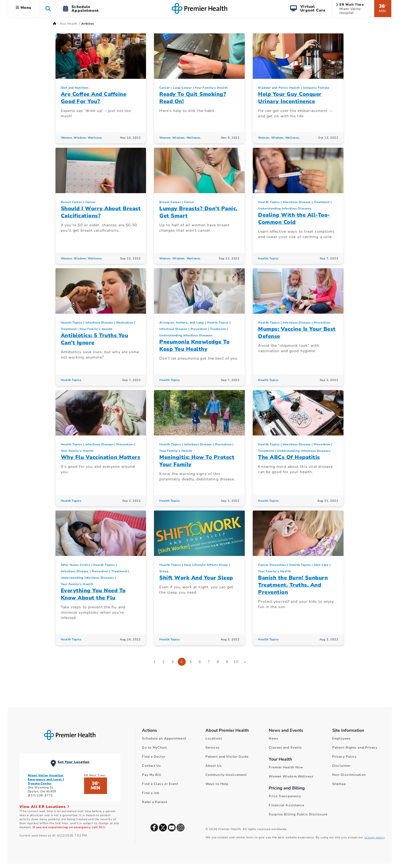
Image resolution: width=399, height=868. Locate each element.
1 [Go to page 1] (155, 662)
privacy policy (374, 837)
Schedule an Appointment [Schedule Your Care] (164, 738)
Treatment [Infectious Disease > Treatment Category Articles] (322, 202)
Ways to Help (217, 784)
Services (213, 748)
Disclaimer (341, 766)
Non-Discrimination (349, 775)
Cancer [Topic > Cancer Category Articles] (165, 88)
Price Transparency (285, 796)
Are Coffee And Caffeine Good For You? (94, 98)
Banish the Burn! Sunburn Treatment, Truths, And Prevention (293, 585)
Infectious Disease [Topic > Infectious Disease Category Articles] (297, 202)
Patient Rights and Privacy (355, 748)
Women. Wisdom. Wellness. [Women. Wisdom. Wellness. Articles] (82, 138)
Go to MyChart (154, 748)
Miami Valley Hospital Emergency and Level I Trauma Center (46, 779)
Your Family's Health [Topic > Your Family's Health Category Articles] (211, 88)
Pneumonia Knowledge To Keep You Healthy (194, 345)
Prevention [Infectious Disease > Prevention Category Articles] (199, 329)
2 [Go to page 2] (163, 662)
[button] (48, 8)
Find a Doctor (154, 757)
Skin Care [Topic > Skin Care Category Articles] (321, 565)
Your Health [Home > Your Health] (69, 24)
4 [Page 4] (182, 662)
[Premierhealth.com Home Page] (55, 24)
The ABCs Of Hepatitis (289, 457)
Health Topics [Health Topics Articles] (268, 258)
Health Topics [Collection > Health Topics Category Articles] (269, 202)
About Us (214, 766)
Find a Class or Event (160, 784)
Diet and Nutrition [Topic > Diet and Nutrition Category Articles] (75, 88)
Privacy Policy (344, 757)
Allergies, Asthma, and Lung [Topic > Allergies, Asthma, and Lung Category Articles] (182, 323)
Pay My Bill (152, 775)
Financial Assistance (287, 805)
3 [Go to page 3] (173, 662)
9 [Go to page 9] (227, 662)
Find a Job (151, 793)
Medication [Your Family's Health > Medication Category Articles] (125, 323)
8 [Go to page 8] (218, 662)
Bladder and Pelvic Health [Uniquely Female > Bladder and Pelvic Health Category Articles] (279, 88)
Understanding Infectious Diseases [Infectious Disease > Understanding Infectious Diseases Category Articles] (285, 209)
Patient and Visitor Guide (227, 757)
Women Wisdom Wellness (291, 776)
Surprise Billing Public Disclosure (298, 814)
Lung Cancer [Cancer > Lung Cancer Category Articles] (182, 88)
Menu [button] (24, 8)
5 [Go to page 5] (191, 662)
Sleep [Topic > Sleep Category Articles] (164, 571)
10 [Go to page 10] (236, 662)
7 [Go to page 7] (209, 662)
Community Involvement (226, 775)
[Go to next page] (245, 662)
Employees (341, 738)
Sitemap (339, 784)
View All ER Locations (45, 807)
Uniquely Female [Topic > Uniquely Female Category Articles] (316, 88)
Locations (214, 738)
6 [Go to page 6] (200, 662)
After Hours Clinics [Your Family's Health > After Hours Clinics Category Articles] (76, 565)
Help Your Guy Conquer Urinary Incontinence (290, 98)
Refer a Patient (155, 802)
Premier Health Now (286, 767)
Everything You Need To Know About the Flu (93, 594)
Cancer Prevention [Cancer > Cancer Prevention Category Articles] (272, 565)
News (273, 738)
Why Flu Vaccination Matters (101, 457)
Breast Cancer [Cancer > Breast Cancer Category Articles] (72, 202)
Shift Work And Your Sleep (196, 578)
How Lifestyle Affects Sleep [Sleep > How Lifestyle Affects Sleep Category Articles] (206, 565)
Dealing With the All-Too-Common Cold (294, 219)
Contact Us (151, 766)
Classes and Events (285, 748)
